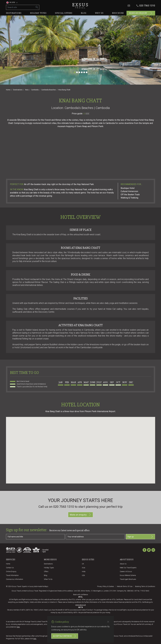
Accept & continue (65, 636)
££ (86, 114)
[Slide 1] (75, 72)
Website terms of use (125, 586)
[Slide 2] (77, 72)
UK (83, 564)
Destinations (14, 13)
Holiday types (38, 13)
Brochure (118, 13)
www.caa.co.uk (81, 605)
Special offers (64, 13)
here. (18, 627)
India (84, 572)
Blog (84, 13)
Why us (99, 13)
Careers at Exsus (126, 572)
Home (8, 90)
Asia (27, 90)
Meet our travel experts (128, 568)
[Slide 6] (87, 72)
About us (123, 564)
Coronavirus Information (15, 579)
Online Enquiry (11, 572)
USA (83, 575)
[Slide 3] (79, 72)
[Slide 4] (82, 72)
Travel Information (12, 575)
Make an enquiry (141, 13)
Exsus (81, 6)
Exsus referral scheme (128, 575)
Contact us (10, 568)
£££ (88, 114)
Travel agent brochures (128, 579)
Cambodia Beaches (49, 90)
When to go (48, 579)
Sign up (140, 537)
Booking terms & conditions (145, 586)
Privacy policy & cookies (106, 586)
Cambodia (35, 90)
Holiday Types (49, 568)
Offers (46, 572)
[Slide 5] (84, 72)
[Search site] (20, 7)
